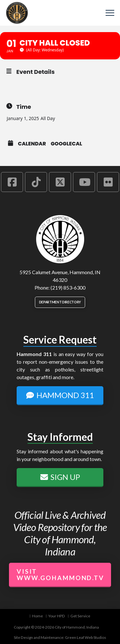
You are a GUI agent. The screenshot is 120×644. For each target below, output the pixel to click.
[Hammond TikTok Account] (36, 182)
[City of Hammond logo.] (60, 239)
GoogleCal (67, 144)
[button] (110, 13)
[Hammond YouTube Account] (84, 182)
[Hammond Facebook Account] (12, 182)
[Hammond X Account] (60, 182)
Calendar (32, 144)
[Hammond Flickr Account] (108, 182)
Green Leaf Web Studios (86, 637)
